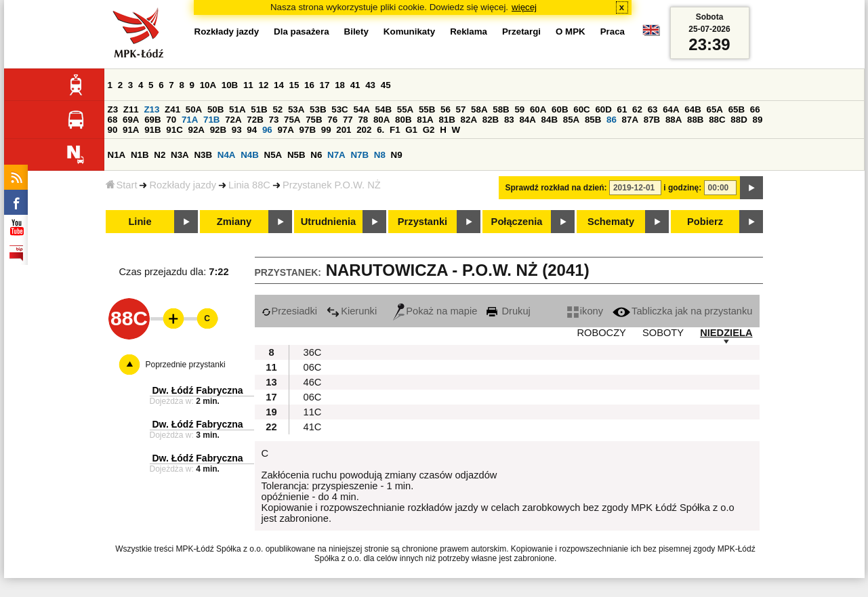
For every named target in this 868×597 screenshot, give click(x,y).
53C (339, 109)
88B (695, 120)
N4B (250, 155)
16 (309, 85)
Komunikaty (409, 32)
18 (340, 85)
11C (313, 412)
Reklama (469, 32)
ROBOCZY (601, 333)
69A (131, 120)
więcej (524, 7)
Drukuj (508, 311)
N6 (316, 155)
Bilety (356, 32)
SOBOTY (663, 333)
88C (717, 120)
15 (294, 85)
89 (758, 120)
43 (370, 85)
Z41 (172, 109)
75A (292, 120)
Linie (140, 222)
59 (519, 109)
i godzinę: (682, 188)
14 (279, 85)
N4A (227, 155)
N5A (273, 155)
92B (218, 130)
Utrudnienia (328, 222)
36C (313, 352)
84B (550, 120)
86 (612, 120)
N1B (140, 155)
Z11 (131, 109)
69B (152, 120)
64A (671, 109)
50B (215, 109)
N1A (117, 155)
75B (314, 120)
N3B (203, 155)
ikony (585, 311)
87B (652, 120)
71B (211, 120)
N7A (336, 155)
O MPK (571, 32)
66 (755, 109)
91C (174, 130)
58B (501, 109)
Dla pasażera (302, 32)
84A (527, 120)
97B (308, 130)
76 (332, 120)
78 (363, 120)
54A (361, 109)
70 (171, 120)
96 (267, 130)
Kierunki (352, 311)
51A (237, 109)
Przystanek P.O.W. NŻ (332, 185)
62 (637, 109)
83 (509, 120)
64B (693, 109)
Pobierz (705, 222)
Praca (613, 32)
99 (326, 130)
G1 (411, 130)
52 (277, 109)
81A (425, 120)
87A (630, 120)
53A (296, 109)
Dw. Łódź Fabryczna (198, 390)
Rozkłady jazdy (183, 185)
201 (344, 130)
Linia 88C (249, 185)
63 (653, 109)
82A (469, 120)
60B (560, 109)
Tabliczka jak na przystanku (682, 311)
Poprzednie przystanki (186, 365)
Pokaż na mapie (435, 311)
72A (233, 120)
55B (427, 109)
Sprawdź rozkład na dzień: (556, 188)
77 (348, 120)
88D (739, 120)
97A (285, 130)
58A (479, 109)
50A (194, 109)
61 (622, 109)
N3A (180, 155)
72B (255, 120)
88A (674, 120)
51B (259, 109)
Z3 (113, 109)
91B (152, 130)
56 (446, 109)
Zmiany (234, 222)
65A (714, 109)
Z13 (151, 109)
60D (603, 109)
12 (263, 85)
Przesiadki (290, 311)
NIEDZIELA (726, 333)
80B (403, 120)
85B (593, 120)
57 (461, 109)
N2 (160, 155)
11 (248, 85)
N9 (397, 155)
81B (447, 120)
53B (318, 109)
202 (364, 130)
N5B (296, 155)
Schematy (611, 222)
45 (386, 85)
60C (581, 109)
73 (274, 120)
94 (252, 130)
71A (190, 120)
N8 (380, 155)
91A (131, 130)
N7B (359, 155)
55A (405, 109)
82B (491, 120)
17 (325, 85)
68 (113, 120)
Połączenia (517, 222)
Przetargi (521, 32)
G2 (429, 130)
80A (381, 120)
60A (538, 109)
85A (571, 120)
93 (237, 130)
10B (230, 85)
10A (208, 85)
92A (197, 130)
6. (380, 130)
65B (737, 109)
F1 (395, 130)
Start (122, 185)
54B (384, 109)
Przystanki (422, 222)
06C (313, 367)
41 (355, 85)
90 (113, 130)
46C (313, 382)
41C (313, 427)
